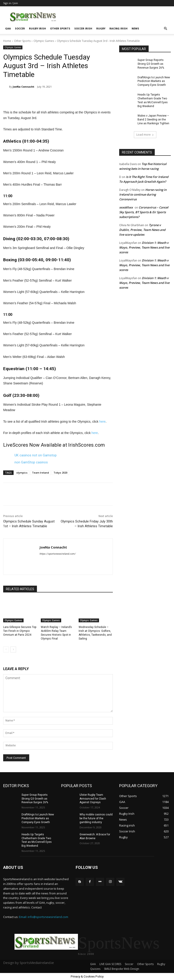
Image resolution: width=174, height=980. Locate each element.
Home (7, 41)
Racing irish (118, 28)
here (102, 422)
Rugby (101, 28)
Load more (145, 134)
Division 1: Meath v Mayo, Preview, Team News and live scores (144, 247)
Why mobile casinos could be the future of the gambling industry (96, 818)
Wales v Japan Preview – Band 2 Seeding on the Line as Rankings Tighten (153, 120)
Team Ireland (40, 473)
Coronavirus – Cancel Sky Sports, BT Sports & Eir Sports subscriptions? (144, 212)
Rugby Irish (37, 28)
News (135, 28)
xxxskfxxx (126, 207)
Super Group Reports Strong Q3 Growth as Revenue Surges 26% (151, 64)
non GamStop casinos (31, 462)
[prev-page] (6, 649)
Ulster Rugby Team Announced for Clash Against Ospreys (93, 799)
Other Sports (60, 28)
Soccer (20, 28)
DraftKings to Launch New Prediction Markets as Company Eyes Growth (154, 81)
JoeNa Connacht (23, 87)
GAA (8, 28)
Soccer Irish (83, 28)
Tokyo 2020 (60, 473)
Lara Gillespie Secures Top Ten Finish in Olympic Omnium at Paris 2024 (20, 631)
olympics (22, 473)
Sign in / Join (11, 3)
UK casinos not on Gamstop (36, 455)
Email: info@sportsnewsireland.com (44, 917)
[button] (165, 29)
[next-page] (13, 649)
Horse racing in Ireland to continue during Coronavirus (143, 194)
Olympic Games (44, 41)
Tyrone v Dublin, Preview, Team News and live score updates (142, 230)
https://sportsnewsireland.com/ (58, 554)
